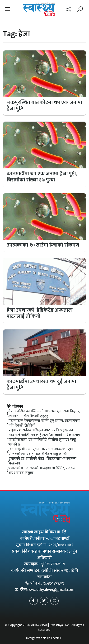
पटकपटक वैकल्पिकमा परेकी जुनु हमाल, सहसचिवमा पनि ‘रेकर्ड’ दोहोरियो (44, 423)
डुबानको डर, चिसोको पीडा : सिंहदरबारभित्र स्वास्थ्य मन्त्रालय (43, 461)
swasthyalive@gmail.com (52, 590)
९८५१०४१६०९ (54, 583)
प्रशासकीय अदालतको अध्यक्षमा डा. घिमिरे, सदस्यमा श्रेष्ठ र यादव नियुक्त (43, 471)
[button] (8, 9)
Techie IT (57, 638)
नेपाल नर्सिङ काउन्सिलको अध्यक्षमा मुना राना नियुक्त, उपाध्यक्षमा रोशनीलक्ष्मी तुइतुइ (44, 414)
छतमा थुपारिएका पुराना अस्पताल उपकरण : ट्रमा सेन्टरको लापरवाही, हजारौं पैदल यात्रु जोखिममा (41, 452)
